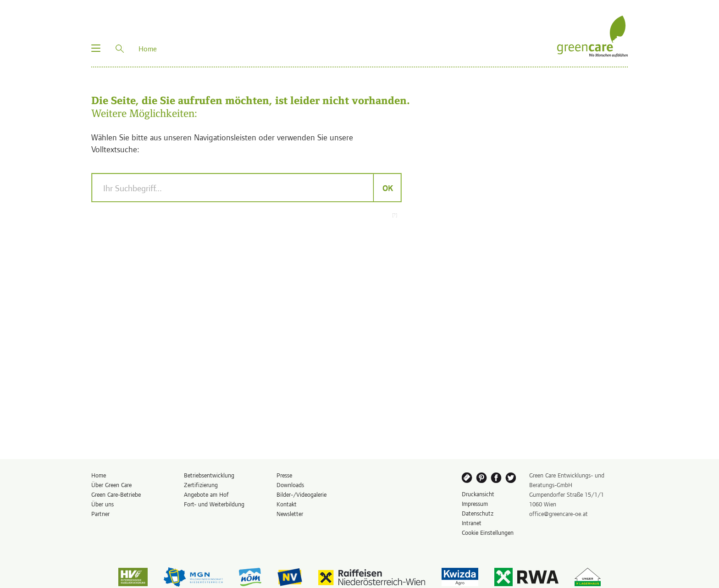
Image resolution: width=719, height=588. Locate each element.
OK (387, 188)
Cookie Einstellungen (488, 532)
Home (99, 475)
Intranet (472, 523)
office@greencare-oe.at (559, 513)
